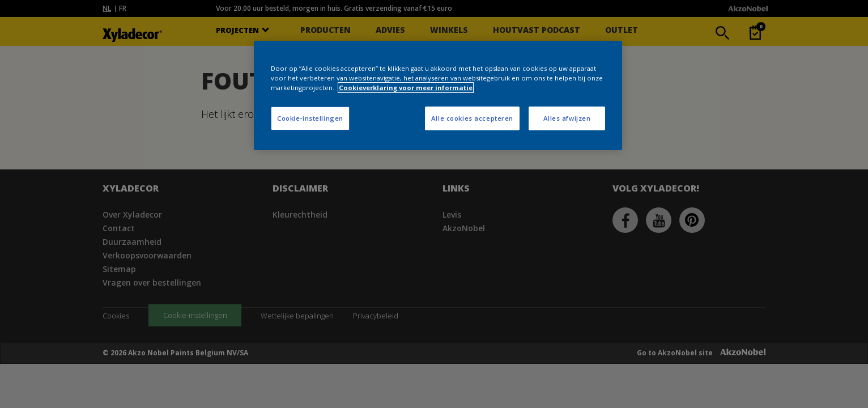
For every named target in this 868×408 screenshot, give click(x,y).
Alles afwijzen (567, 118)
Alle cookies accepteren (472, 118)
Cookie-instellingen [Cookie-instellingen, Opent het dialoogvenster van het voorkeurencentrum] (310, 118)
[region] (438, 95)
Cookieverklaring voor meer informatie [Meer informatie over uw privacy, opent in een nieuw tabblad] (406, 88)
